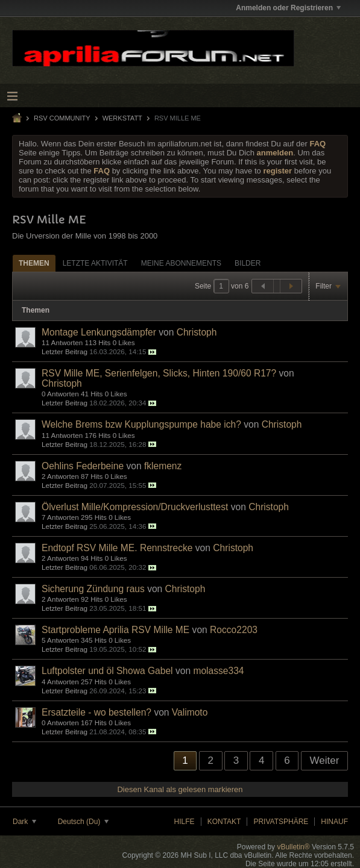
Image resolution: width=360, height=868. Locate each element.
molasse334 (218, 671)
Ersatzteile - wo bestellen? (96, 712)
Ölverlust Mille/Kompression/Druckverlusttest (135, 507)
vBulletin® (293, 847)
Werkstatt (122, 118)
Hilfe (185, 822)
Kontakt (224, 822)
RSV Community (62, 118)
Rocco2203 (234, 630)
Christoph (197, 332)
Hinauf (334, 822)
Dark (24, 822)
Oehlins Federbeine (83, 466)
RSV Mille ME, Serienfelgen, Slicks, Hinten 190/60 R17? (159, 373)
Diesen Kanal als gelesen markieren (180, 789)
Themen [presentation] (34, 263)
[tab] (34, 263)
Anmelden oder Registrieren (288, 8)
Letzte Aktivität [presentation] (95, 263)
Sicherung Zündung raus (93, 589)
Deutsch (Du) (83, 822)
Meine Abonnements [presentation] (181, 263)
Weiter (325, 760)
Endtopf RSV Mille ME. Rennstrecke (117, 548)
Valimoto (190, 712)
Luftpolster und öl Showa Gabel (107, 671)
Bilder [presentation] (248, 263)
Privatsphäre (281, 822)
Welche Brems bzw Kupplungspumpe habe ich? (141, 424)
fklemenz (163, 466)
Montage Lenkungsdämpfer (99, 332)
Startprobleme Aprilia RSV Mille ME (115, 630)
